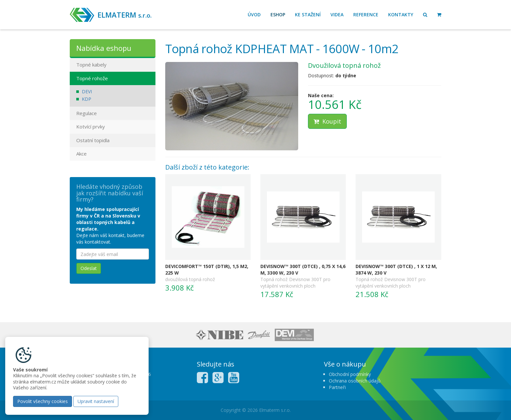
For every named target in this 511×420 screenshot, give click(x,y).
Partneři (337, 387)
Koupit (327, 121)
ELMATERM (124, 15)
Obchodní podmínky (350, 374)
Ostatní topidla (93, 140)
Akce (81, 154)
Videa (337, 15)
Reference (366, 15)
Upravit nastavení (96, 401)
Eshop (278, 15)
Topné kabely (91, 65)
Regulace (87, 113)
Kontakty (401, 15)
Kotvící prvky (91, 127)
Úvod (254, 15)
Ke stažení (308, 15)
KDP (87, 99)
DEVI (87, 91)
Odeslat (89, 268)
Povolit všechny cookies (43, 401)
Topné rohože (92, 78)
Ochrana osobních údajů (355, 381)
